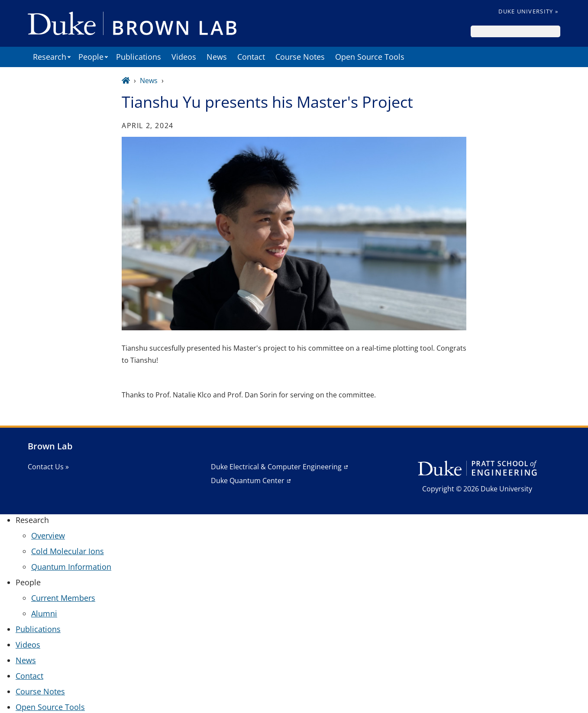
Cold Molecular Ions (68, 551)
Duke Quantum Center (248, 481)
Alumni (44, 613)
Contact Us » (48, 467)
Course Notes (300, 57)
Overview (48, 536)
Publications (139, 57)
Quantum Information (71, 567)
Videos (184, 57)
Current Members (63, 598)
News (217, 57)
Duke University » (528, 11)
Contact (251, 57)
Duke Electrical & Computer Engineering (276, 467)
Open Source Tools (370, 57)
